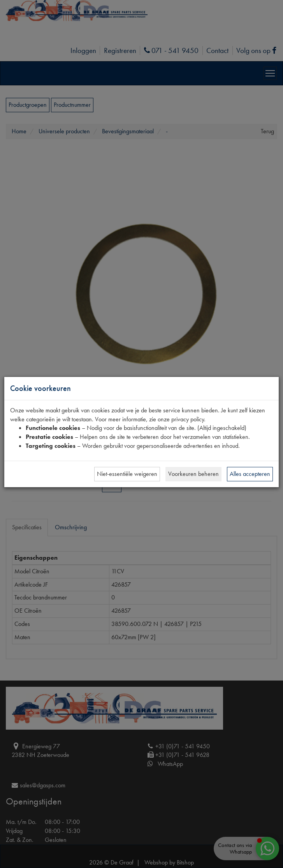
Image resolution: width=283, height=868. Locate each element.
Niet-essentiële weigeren (127, 474)
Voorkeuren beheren (193, 474)
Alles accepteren (250, 474)
